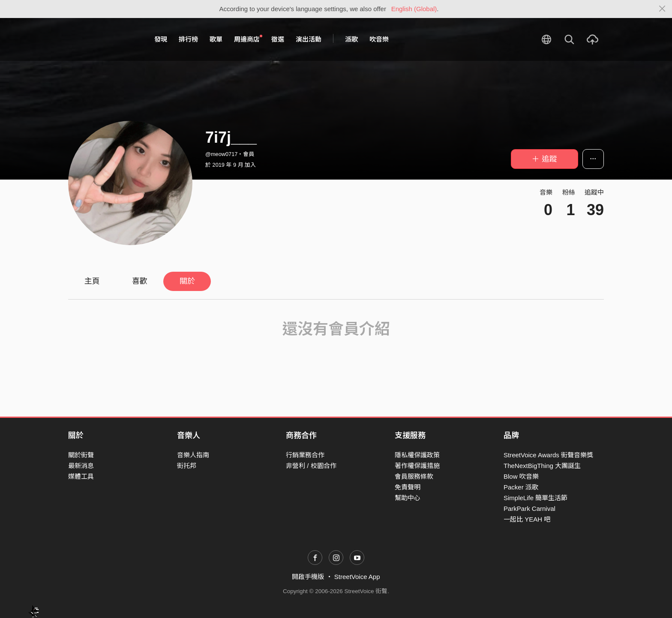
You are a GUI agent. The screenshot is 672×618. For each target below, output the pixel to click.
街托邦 (187, 466)
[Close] (662, 9)
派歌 (351, 39)
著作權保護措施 (417, 466)
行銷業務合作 (305, 455)
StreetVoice (103, 39)
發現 (161, 39)
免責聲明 (408, 487)
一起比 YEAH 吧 (527, 519)
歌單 (216, 39)
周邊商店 (248, 39)
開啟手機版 (308, 577)
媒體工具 (81, 476)
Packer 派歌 (521, 487)
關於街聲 (81, 455)
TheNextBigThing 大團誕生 (542, 466)
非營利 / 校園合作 (311, 466)
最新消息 (81, 466)
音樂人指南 (193, 455)
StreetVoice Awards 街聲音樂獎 (548, 455)
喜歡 (140, 281)
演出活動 (309, 39)
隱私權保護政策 (417, 455)
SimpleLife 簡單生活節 (535, 498)
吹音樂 (379, 39)
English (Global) (414, 9)
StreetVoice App (357, 577)
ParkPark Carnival (529, 508)
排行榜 (188, 39)
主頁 (92, 281)
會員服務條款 (414, 476)
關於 (187, 281)
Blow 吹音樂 (521, 476)
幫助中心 (408, 498)
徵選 (278, 39)
